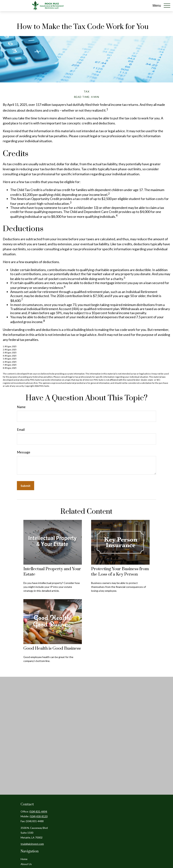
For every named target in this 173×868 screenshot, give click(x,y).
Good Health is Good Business (52, 648)
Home (24, 859)
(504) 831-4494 (38, 811)
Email (21, 429)
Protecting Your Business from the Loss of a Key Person (120, 572)
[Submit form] (26, 486)
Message (24, 452)
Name (21, 407)
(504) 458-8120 (39, 816)
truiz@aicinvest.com (32, 844)
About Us (26, 864)
